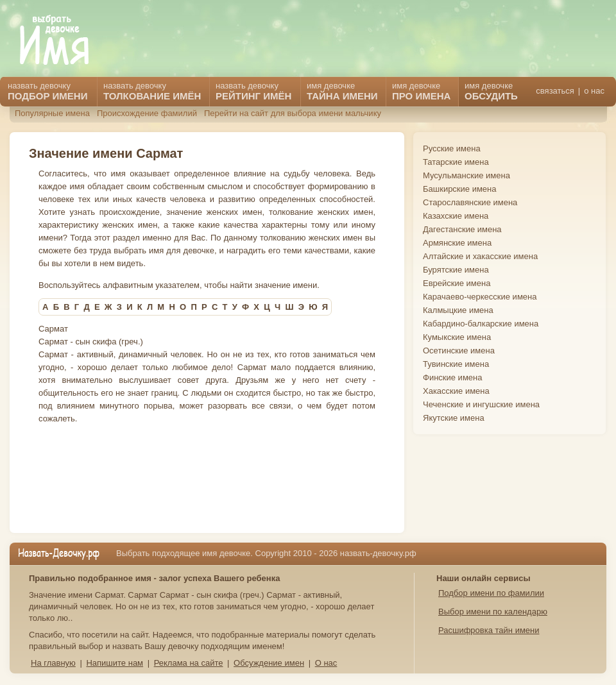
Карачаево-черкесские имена (480, 297)
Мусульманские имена (466, 175)
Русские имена (452, 148)
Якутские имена (454, 418)
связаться (555, 91)
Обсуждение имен (269, 663)
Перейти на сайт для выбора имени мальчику (293, 113)
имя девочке (491, 91)
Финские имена (452, 377)
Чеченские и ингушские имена (481, 404)
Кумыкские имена (457, 337)
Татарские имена (456, 162)
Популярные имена (52, 113)
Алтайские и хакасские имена (480, 256)
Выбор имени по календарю (493, 612)
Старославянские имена (470, 202)
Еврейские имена (457, 283)
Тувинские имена (456, 364)
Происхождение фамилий (147, 113)
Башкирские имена (460, 189)
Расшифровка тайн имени (489, 630)
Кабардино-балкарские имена (481, 324)
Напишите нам (115, 663)
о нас (594, 91)
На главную (53, 663)
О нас (326, 663)
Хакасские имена (456, 391)
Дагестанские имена (462, 229)
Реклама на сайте (189, 663)
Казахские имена (456, 216)
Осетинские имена (459, 351)
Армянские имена (457, 243)
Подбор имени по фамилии (491, 593)
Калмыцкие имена (458, 310)
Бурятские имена (456, 270)
